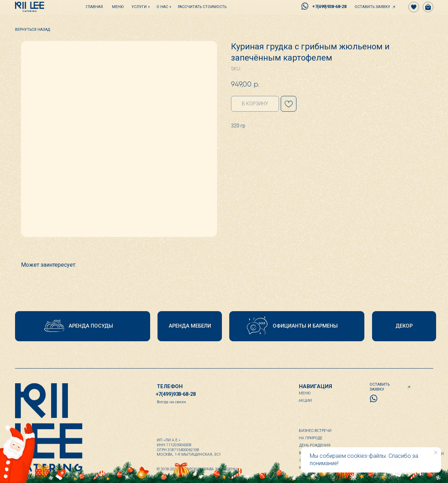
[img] (30, 7)
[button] (375, 7)
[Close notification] (436, 453)
